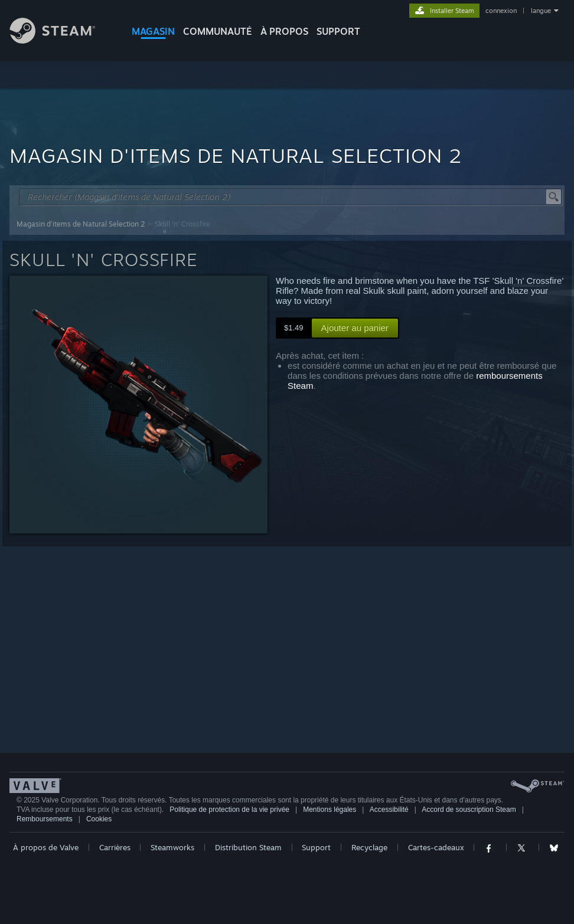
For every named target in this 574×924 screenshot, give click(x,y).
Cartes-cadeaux (436, 847)
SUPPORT (338, 31)
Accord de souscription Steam (469, 810)
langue (541, 11)
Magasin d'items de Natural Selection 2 (81, 224)
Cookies (99, 819)
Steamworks (172, 847)
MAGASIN (153, 31)
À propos (284, 31)
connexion (501, 11)
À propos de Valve (46, 847)
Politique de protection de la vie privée (229, 810)
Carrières (115, 847)
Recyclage (369, 847)
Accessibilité (389, 810)
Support (316, 847)
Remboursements (45, 819)
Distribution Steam (248, 847)
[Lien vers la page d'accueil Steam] (61, 40)
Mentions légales (330, 810)
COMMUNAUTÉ (218, 31)
